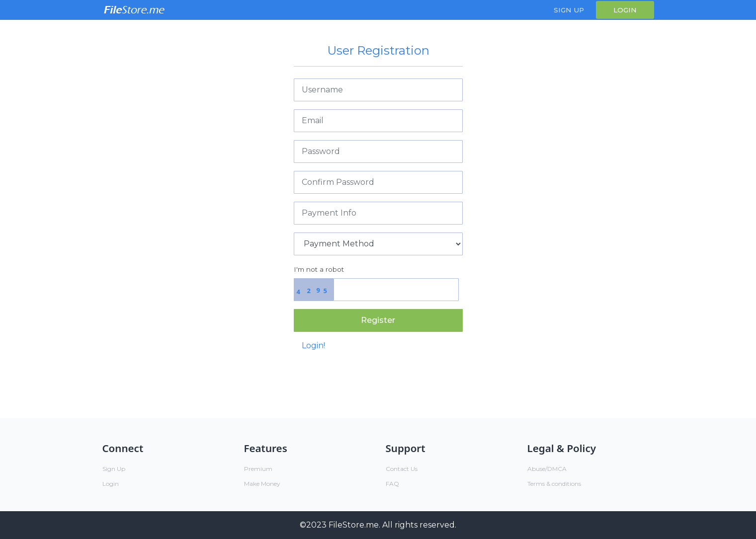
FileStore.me (354, 525)
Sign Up (569, 10)
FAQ (392, 484)
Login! (313, 346)
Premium (258, 469)
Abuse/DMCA (547, 469)
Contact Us (402, 469)
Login (625, 10)
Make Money (262, 484)
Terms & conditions (554, 484)
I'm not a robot (319, 269)
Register (378, 320)
